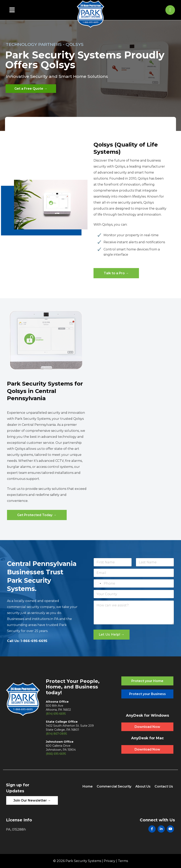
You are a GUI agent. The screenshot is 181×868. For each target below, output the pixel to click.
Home (88, 786)
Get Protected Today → (37, 515)
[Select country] (98, 583)
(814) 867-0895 (56, 734)
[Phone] (134, 583)
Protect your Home (147, 681)
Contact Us (164, 786)
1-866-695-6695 (34, 641)
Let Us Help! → (112, 634)
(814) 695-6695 (56, 714)
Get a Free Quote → (31, 89)
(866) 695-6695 (56, 754)
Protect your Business (147, 694)
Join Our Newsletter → (32, 800)
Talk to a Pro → (116, 273)
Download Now (147, 727)
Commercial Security (114, 786)
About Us (143, 786)
